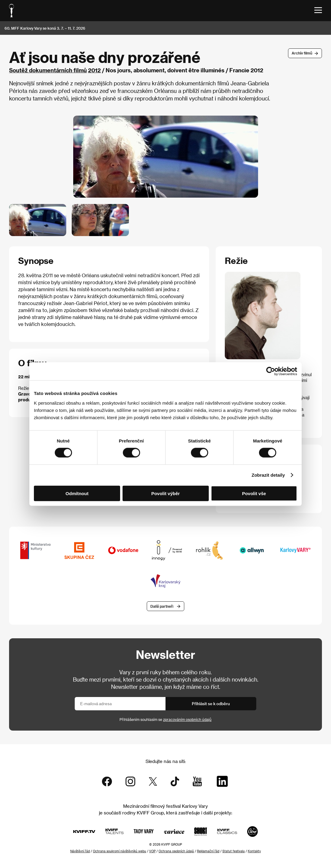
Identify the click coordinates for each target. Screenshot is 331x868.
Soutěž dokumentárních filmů (48, 70)
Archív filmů (302, 53)
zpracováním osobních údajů (187, 719)
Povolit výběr (165, 493)
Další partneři (162, 606)
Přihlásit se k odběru (211, 704)
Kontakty (254, 851)
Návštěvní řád (80, 851)
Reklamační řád (208, 851)
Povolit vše (254, 493)
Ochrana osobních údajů (176, 851)
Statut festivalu (234, 851)
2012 (94, 70)
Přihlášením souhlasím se (165, 719)
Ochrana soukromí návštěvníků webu (120, 851)
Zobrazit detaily (268, 475)
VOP (152, 851)
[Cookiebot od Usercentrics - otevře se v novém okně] (271, 371)
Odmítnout (77, 493)
